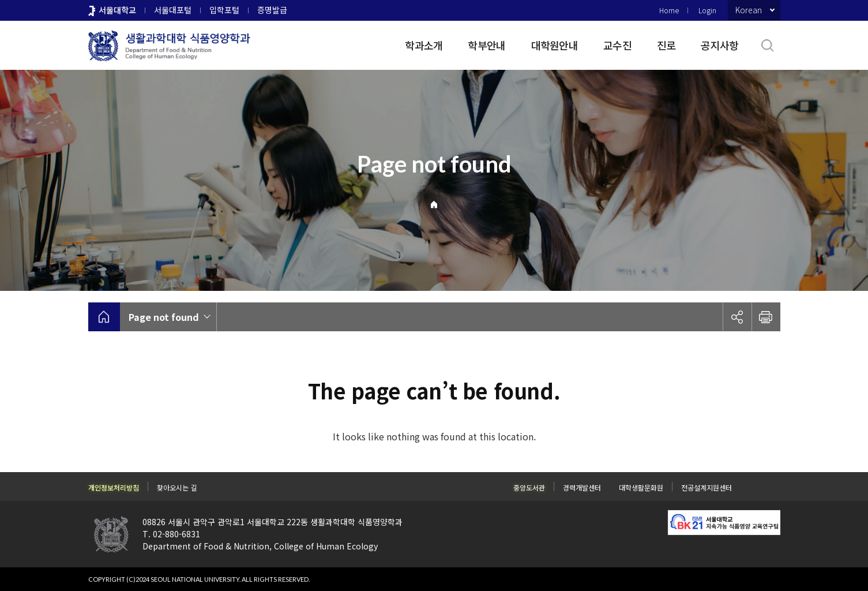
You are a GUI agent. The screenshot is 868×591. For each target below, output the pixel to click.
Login (707, 10)
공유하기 (737, 317)
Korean (749, 10)
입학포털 (224, 10)
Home (669, 10)
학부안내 (486, 45)
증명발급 (272, 10)
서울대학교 (117, 10)
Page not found (164, 317)
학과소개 (424, 45)
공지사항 (719, 45)
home (104, 317)
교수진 (617, 45)
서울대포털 (173, 10)
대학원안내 (555, 45)
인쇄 (766, 317)
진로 (666, 45)
